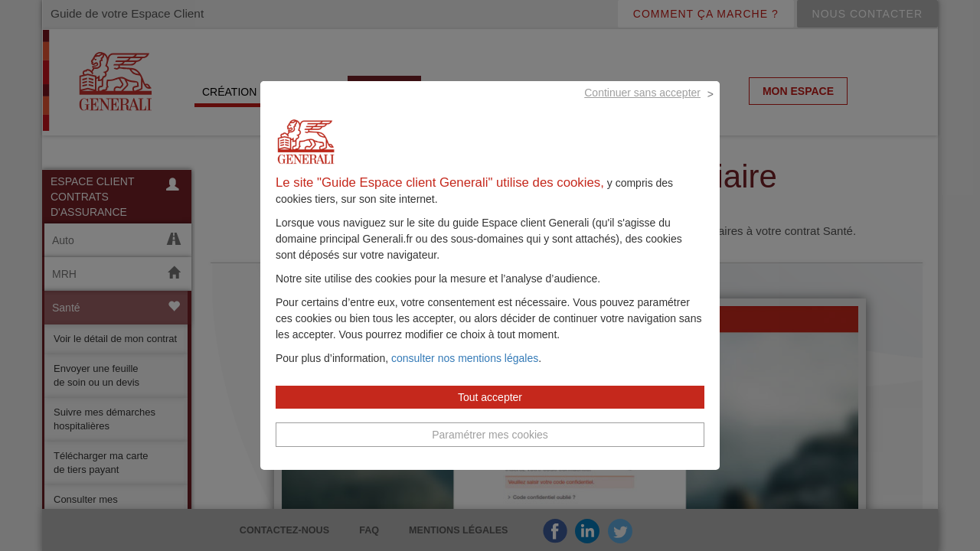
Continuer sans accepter (642, 110)
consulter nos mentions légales (465, 376)
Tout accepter (490, 415)
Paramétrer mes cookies (490, 452)
